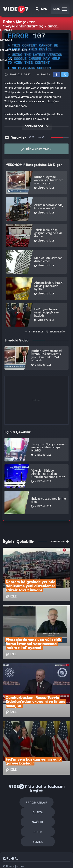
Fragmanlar (20, 750)
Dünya (53, 750)
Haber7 (28, 862)
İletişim (8, 816)
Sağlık (21, 761)
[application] (36, 51)
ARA (42, 10)
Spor (54, 761)
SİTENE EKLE (34, 331)
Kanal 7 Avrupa (43, 854)
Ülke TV (55, 854)
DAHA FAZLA (59, 541)
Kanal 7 (16, 854)
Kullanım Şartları (13, 798)
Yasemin (49, 862)
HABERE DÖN (56, 331)
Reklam (8, 807)
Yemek (38, 773)
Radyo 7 (30, 854)
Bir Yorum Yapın (36, 149)
